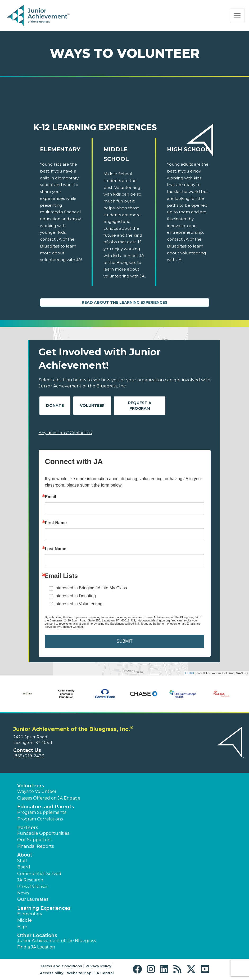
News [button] (23, 893)
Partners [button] (28, 828)
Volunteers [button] (31, 786)
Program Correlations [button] (40, 819)
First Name (56, 523)
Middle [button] (24, 920)
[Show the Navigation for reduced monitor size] (237, 16)
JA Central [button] (104, 973)
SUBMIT (124, 641)
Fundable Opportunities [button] (43, 833)
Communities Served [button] (39, 874)
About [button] (25, 855)
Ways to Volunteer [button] (37, 791)
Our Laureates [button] (33, 899)
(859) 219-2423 (29, 756)
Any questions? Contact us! (65, 433)
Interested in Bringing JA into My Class (91, 588)
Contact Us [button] (27, 750)
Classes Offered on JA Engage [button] (49, 798)
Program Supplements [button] (42, 812)
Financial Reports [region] (35, 846)
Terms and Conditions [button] (61, 966)
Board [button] (24, 867)
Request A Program (140, 406)
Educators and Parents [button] (46, 807)
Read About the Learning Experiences (125, 302)
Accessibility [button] (52, 973)
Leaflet (190, 673)
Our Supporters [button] (34, 840)
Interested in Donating (75, 596)
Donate (55, 405)
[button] (139, 969)
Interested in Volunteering (78, 604)
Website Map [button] (79, 973)
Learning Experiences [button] (44, 908)
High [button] (22, 927)
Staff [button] (22, 861)
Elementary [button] (30, 914)
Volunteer (92, 405)
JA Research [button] (30, 880)
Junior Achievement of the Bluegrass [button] (56, 941)
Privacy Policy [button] (98, 966)
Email (51, 497)
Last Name (56, 549)
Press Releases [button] (33, 887)
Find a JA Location (36, 947)
